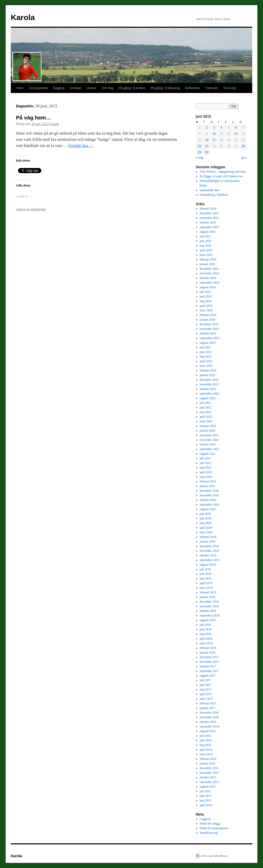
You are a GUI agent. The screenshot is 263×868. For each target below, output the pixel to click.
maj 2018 (206, 634)
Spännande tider (210, 190)
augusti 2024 (208, 287)
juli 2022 (205, 403)
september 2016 (210, 726)
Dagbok (59, 88)
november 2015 (209, 773)
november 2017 (209, 662)
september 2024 (210, 283)
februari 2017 (208, 703)
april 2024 (206, 306)
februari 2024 (208, 315)
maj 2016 (206, 745)
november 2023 (209, 329)
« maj (199, 158)
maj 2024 (206, 301)
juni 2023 (206, 352)
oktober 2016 (208, 722)
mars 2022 (206, 421)
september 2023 (210, 338)
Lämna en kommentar (31, 209)
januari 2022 (208, 431)
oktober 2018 (208, 611)
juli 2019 (205, 569)
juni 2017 (206, 685)
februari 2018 (208, 648)
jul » (244, 158)
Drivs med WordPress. (215, 856)
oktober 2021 (208, 444)
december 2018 (209, 602)
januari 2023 (208, 375)
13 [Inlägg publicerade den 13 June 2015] (236, 134)
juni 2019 (206, 574)
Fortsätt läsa (81, 146)
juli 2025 (205, 236)
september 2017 (210, 671)
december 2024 (209, 269)
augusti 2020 (208, 509)
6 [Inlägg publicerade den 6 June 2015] (236, 128)
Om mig (107, 88)
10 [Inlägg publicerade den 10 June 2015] (214, 134)
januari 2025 (208, 264)
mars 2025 (206, 255)
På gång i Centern (132, 88)
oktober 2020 (208, 500)
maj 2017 (206, 689)
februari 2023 (208, 370)
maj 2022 (206, 412)
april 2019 (206, 583)
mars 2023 (206, 366)
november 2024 (209, 273)
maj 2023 (206, 357)
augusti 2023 (208, 343)
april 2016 (206, 750)
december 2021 (209, 435)
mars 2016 (206, 754)
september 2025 (210, 227)
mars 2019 (206, 588)
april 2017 (206, 694)
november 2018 (209, 606)
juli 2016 (205, 736)
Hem (20, 88)
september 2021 (210, 449)
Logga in (205, 819)
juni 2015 (206, 796)
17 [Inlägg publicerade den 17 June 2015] (214, 140)
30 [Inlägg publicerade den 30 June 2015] (207, 152)
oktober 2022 (208, 389)
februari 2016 (208, 759)
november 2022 (209, 384)
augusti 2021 (208, 454)
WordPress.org (209, 833)
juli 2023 (205, 347)
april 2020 (206, 528)
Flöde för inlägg (210, 824)
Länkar (91, 88)
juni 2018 (206, 629)
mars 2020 (206, 532)
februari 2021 (208, 481)
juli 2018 (205, 625)
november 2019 (209, 551)
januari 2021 (208, 486)
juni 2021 (206, 463)
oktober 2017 (208, 666)
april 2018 (206, 639)
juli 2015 (205, 791)
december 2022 (209, 380)
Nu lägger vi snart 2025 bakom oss (221, 176)
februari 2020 (208, 537)
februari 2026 (208, 209)
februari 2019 (208, 592)
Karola (23, 17)
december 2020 (209, 491)
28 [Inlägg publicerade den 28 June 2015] (243, 146)
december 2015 (209, 768)
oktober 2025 (208, 222)
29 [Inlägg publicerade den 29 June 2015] (199, 152)
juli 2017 (205, 680)
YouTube (230, 88)
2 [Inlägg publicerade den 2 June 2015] (207, 128)
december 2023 (209, 324)
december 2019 (209, 546)
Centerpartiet (38, 88)
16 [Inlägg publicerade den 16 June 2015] (207, 140)
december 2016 (209, 713)
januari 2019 (208, 597)
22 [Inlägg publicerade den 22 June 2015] (199, 146)
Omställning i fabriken (214, 195)
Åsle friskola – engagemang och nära (223, 172)
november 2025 (209, 218)
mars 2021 (206, 477)
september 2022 (210, 394)
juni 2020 (206, 518)
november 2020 (209, 495)
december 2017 (209, 657)
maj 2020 (206, 523)
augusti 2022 (208, 398)
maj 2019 (206, 578)
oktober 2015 (208, 777)
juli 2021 (205, 458)
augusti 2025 (208, 232)
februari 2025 (208, 259)
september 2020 (210, 505)
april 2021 (206, 472)
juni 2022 (206, 407)
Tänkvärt (212, 88)
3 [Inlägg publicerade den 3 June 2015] (214, 128)
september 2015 (210, 782)
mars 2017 (206, 699)
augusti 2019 (208, 565)
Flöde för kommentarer (214, 828)
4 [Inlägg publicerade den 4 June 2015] (222, 128)
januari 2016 (208, 763)
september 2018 (210, 615)
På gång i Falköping (165, 88)
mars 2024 (206, 310)
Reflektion (192, 88)
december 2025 (209, 213)
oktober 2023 (208, 333)
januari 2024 (208, 320)
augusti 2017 (208, 676)
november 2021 (209, 440)
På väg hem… (34, 118)
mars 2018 (206, 643)
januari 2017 (208, 708)
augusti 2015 (208, 787)
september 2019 (210, 560)
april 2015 (206, 805)
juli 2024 (205, 292)
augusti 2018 (208, 620)
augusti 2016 (208, 731)
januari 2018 (208, 652)
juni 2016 (206, 740)
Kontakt (75, 88)
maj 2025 (206, 246)
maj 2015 (206, 800)
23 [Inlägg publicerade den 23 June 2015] (207, 146)
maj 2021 (206, 468)
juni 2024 (206, 296)
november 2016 (209, 717)
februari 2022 (208, 426)
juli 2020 (205, 514)
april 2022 (206, 417)
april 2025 (206, 250)
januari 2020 (208, 542)
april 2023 (206, 361)
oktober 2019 (208, 555)
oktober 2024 (208, 278)
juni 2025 (206, 241)
